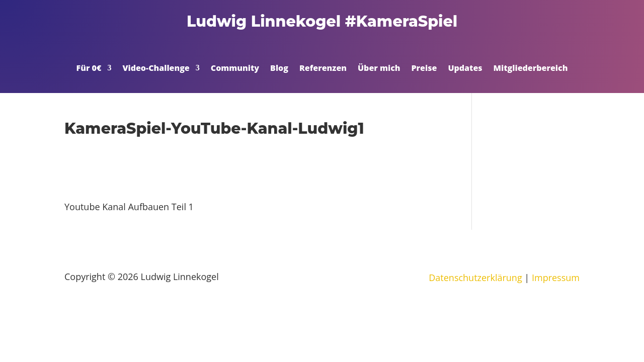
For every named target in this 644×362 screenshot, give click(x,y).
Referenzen (323, 69)
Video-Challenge (156, 69)
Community (235, 69)
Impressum (556, 278)
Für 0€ (89, 69)
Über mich (379, 69)
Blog (279, 69)
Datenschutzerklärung (475, 278)
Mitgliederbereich (531, 69)
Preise (424, 69)
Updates (465, 69)
